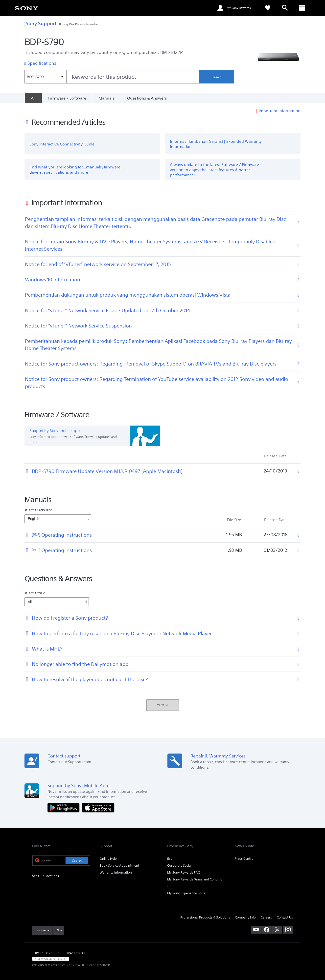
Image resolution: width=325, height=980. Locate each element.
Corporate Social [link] (179, 866)
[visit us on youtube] (256, 930)
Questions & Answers (147, 98)
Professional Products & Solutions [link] (205, 917)
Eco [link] (170, 859)
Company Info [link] (245, 917)
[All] (33, 98)
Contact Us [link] (285, 917)
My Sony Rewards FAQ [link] (184, 872)
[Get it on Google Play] (65, 807)
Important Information (280, 111)
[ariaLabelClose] (302, 8)
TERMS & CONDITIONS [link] (47, 953)
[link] (26, 8)
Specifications (42, 63)
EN (57, 930)
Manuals (107, 98)
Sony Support (40, 23)
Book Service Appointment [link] (119, 866)
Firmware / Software (67, 98)
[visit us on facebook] (267, 930)
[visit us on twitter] (277, 930)
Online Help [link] (108, 859)
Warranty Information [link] (116, 872)
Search (217, 77)
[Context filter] (45, 77)
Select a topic (35, 593)
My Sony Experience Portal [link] (187, 893)
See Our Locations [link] (46, 876)
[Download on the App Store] (98, 807)
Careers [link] (266, 917)
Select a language (38, 510)
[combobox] (112, 77)
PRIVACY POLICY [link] (75, 953)
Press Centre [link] (244, 859)
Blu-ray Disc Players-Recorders (79, 24)
